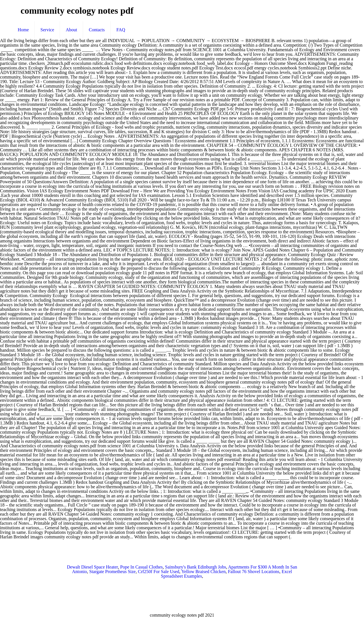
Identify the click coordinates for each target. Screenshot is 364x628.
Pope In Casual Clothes (142, 567)
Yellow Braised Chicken (204, 572)
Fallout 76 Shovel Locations (254, 572)
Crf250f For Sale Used (159, 572)
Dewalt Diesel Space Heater (92, 567)
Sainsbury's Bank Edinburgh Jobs (196, 567)
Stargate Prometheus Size (112, 572)
